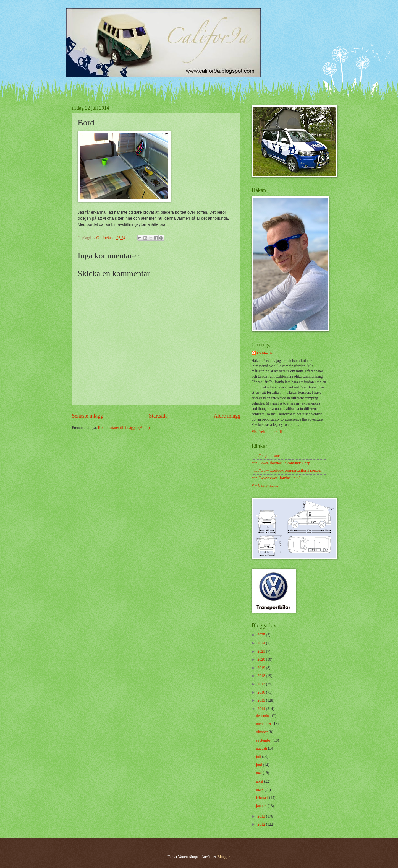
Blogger (223, 857)
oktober (263, 732)
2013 (262, 816)
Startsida (158, 416)
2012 (262, 824)
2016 (262, 692)
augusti (262, 748)
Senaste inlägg (87, 416)
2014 (262, 709)
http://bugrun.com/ (266, 456)
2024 (262, 643)
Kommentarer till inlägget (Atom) (124, 428)
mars (260, 790)
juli (259, 757)
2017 (262, 684)
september (265, 740)
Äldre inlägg (227, 416)
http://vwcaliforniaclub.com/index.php (281, 463)
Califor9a (265, 353)
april (260, 781)
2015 (262, 700)
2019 (262, 668)
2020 (262, 660)
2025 (262, 635)
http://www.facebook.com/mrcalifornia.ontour (287, 471)
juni (260, 765)
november (264, 724)
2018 (262, 676)
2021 (262, 651)
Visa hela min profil (267, 432)
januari (262, 806)
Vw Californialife (265, 485)
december (264, 716)
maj (260, 773)
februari (263, 798)
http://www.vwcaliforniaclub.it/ (276, 478)
